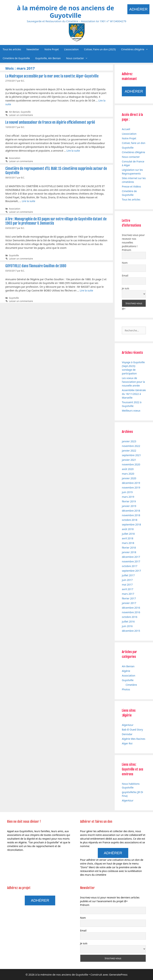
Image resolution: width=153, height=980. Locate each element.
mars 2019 (128, 497)
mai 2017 (127, 585)
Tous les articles (12, 49)
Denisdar (127, 734)
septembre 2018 (131, 524)
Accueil (126, 129)
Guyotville (26, 112)
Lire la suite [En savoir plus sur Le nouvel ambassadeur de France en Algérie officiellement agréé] (73, 151)
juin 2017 (127, 580)
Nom (125, 263)
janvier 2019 (129, 506)
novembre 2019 (131, 488)
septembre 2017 (131, 571)
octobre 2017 (129, 566)
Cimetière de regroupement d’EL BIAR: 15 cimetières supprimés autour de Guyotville (56, 171)
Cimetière (131, 685)
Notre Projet (52, 49)
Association (15, 158)
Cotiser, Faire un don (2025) (100, 49)
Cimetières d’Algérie (136, 49)
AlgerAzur (128, 725)
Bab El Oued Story (132, 730)
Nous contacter (78, 58)
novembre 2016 (131, 612)
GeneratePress (118, 974)
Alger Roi (127, 743)
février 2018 (129, 548)
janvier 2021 (129, 460)
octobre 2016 (129, 617)
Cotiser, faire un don (134, 143)
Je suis (125, 288)
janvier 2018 (129, 552)
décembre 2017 (131, 557)
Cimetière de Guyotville (16, 58)
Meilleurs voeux (131, 411)
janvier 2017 (129, 603)
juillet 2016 (128, 621)
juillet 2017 (128, 575)
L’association (71, 49)
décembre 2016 (131, 608)
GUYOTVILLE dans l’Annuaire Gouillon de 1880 (36, 266)
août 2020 (128, 469)
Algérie (126, 671)
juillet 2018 (128, 534)
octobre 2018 (129, 520)
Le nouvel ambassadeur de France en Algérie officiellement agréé (50, 122)
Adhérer (138, 9)
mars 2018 (128, 543)
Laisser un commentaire (21, 115)
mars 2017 (128, 594)
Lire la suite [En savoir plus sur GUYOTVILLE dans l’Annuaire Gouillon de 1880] (86, 290)
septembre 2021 (131, 455)
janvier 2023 (129, 441)
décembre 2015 (131, 631)
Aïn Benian (14, 112)
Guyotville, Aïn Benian (48, 58)
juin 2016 (127, 626)
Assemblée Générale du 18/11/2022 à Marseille (134, 394)
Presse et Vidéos (131, 186)
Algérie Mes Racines (133, 739)
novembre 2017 (131, 561)
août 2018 (128, 529)
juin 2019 (127, 492)
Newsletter (33, 49)
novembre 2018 (131, 515)
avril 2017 (128, 589)
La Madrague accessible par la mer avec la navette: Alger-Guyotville (52, 76)
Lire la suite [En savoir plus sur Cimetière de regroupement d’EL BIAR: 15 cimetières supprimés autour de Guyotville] (29, 201)
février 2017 (129, 598)
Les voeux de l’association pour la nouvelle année (133, 382)
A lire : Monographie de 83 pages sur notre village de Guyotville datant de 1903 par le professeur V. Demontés (56, 221)
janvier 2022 (129, 451)
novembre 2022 (131, 446)
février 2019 (129, 501)
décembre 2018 (131, 511)
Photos (126, 689)
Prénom (126, 250)
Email (125, 276)
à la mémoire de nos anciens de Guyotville (66, 12)
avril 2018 (128, 538)
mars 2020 (128, 474)
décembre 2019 (131, 483)
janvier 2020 (129, 478)
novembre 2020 (131, 464)
